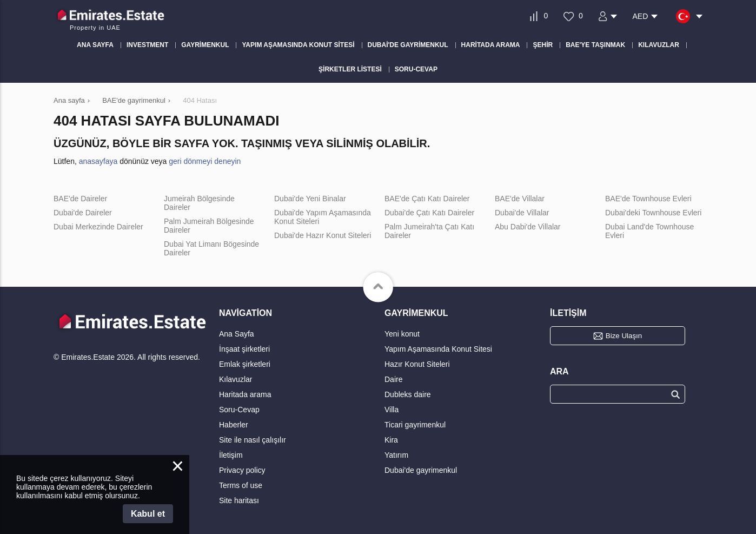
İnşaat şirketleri (244, 349)
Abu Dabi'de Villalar (528, 227)
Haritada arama (245, 394)
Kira (391, 440)
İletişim (231, 455)
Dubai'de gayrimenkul (421, 470)
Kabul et (148, 514)
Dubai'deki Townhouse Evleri (653, 213)
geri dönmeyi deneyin (205, 161)
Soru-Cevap (239, 410)
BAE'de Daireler (80, 199)
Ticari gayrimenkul (415, 425)
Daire (393, 379)
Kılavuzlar (236, 379)
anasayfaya (98, 161)
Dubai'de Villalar (522, 213)
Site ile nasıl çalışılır (253, 440)
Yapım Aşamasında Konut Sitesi (438, 349)
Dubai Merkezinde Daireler (98, 227)
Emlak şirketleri (245, 364)
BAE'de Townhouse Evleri (648, 199)
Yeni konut (402, 334)
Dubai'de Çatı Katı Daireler (429, 213)
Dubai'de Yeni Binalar (310, 199)
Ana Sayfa (237, 334)
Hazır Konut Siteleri (417, 364)
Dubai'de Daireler (83, 213)
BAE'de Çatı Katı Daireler (427, 199)
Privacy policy (242, 470)
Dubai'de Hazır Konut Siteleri (323, 235)
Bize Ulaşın (624, 336)
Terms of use (241, 485)
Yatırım (396, 455)
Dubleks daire (408, 394)
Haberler (234, 425)
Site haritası (239, 500)
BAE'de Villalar (520, 199)
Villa (392, 410)
